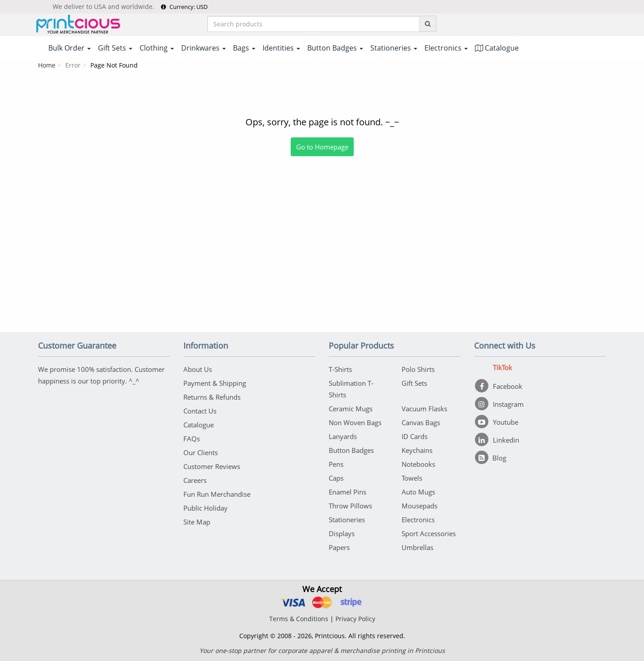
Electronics (418, 520)
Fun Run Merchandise (217, 494)
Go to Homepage (322, 147)
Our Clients (201, 452)
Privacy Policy (355, 619)
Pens (336, 464)
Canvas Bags (421, 422)
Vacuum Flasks (424, 409)
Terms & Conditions (299, 619)
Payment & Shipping (215, 383)
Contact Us (200, 411)
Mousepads (419, 506)
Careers (195, 480)
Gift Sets (414, 383)
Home (47, 65)
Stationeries (347, 520)
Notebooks (418, 464)
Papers (339, 547)
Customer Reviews (212, 466)
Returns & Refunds (212, 397)
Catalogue (497, 48)
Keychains (417, 450)
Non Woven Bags (355, 422)
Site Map (197, 522)
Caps (336, 478)
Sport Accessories (429, 533)
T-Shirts (340, 369)
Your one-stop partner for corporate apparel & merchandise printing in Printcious (322, 650)
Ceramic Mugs (351, 409)
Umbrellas (417, 547)
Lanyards (343, 436)
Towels (412, 478)
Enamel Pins (347, 492)
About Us (198, 369)
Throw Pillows (350, 506)
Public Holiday (205, 508)
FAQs (192, 439)
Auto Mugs (418, 492)
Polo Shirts (418, 369)
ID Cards (415, 436)
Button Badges (351, 450)
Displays (342, 533)
